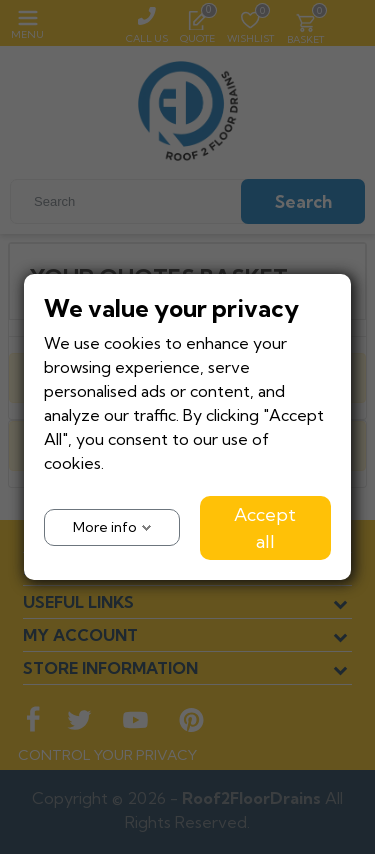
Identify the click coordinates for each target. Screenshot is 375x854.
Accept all (265, 528)
